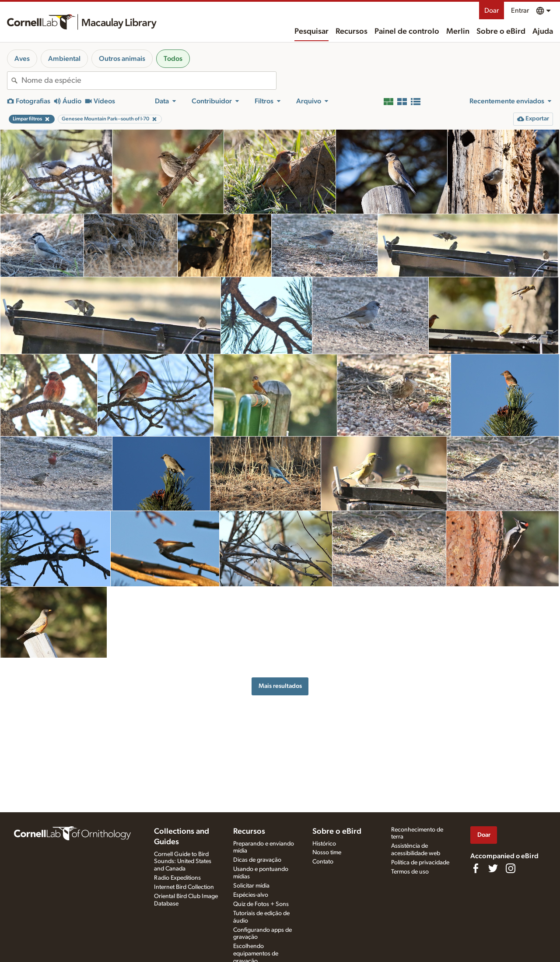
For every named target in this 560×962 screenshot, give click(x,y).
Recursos (352, 32)
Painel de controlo (407, 32)
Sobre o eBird (501, 32)
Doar (492, 11)
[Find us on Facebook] (476, 868)
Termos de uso (410, 872)
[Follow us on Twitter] (493, 868)
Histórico (324, 844)
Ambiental (64, 59)
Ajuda (543, 32)
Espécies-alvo (251, 895)
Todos (173, 59)
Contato (323, 862)
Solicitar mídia (251, 886)
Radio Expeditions (177, 878)
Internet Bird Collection (184, 887)
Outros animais (122, 59)
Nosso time (327, 853)
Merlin (458, 32)
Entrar (520, 11)
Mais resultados (280, 686)
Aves (22, 59)
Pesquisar (311, 32)
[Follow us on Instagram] (511, 868)
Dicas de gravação (257, 860)
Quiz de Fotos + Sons (261, 904)
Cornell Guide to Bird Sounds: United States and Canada (183, 862)
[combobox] (149, 81)
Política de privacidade (420, 863)
